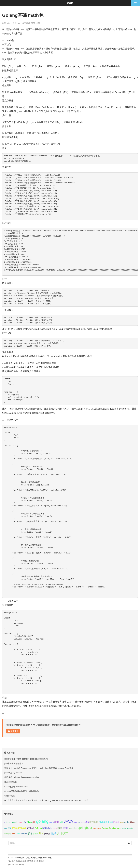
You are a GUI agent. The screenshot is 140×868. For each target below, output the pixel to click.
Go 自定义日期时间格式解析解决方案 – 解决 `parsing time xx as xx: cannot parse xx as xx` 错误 (46, 800)
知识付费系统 (28, 861)
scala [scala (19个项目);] (65, 828)
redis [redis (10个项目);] (55, 828)
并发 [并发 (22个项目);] (41, 834)
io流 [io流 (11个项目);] (61, 822)
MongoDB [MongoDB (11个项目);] (85, 822)
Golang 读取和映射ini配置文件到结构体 (22, 791)
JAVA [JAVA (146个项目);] (68, 821)
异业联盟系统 (39, 861)
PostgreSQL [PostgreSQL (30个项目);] (19, 828)
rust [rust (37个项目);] (60, 828)
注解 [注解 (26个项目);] (53, 833)
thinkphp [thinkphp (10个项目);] (8, 834)
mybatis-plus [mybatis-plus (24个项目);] (106, 822)
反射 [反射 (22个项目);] (30, 834)
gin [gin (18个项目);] (34, 822)
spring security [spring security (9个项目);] (127, 828)
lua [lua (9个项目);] (79, 822)
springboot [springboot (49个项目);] (85, 828)
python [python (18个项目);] (31, 828)
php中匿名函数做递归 (14, 763)
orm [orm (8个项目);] (6, 828)
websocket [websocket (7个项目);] (24, 834)
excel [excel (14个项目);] (15, 822)
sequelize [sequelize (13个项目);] (73, 828)
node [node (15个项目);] (127, 822)
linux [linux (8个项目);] (75, 822)
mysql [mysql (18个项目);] (116, 822)
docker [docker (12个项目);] (9, 822)
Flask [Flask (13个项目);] (29, 822)
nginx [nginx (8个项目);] (122, 822)
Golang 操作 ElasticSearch (16, 787)
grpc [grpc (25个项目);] (57, 822)
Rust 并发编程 (11, 782)
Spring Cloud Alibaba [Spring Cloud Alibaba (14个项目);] (112, 828)
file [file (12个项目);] (25, 822)
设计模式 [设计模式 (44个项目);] (62, 833)
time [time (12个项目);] (14, 834)
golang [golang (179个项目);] (42, 821)
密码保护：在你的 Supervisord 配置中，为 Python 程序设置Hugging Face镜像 (39, 768)
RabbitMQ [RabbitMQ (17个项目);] (47, 828)
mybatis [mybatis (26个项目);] (94, 822)
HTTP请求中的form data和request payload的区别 (26, 759)
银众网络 (12, 861)
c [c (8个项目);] (5, 822)
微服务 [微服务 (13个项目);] (47, 834)
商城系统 (19, 861)
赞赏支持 (13, 731)
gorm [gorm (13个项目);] (51, 822)
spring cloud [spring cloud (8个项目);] (97, 828)
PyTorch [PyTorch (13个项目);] (38, 828)
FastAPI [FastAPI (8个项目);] (21, 822)
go (19, 23)
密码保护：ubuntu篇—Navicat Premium (22, 777)
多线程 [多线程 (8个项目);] (36, 834)
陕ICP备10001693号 (16, 865)
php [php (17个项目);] (10, 828)
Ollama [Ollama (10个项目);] (132, 822)
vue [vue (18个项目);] (18, 834)
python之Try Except (13, 773)
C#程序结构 (10, 796)
